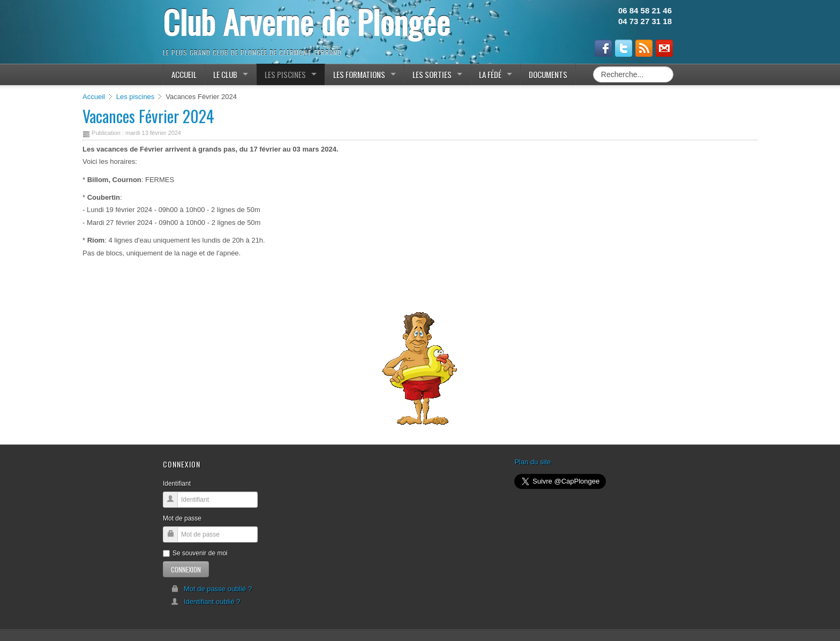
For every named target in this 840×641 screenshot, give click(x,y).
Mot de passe (182, 518)
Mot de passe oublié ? (211, 589)
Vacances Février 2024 (148, 116)
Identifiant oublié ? (206, 602)
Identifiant (177, 484)
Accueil (94, 97)
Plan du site (532, 462)
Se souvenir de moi (195, 553)
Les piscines (136, 97)
